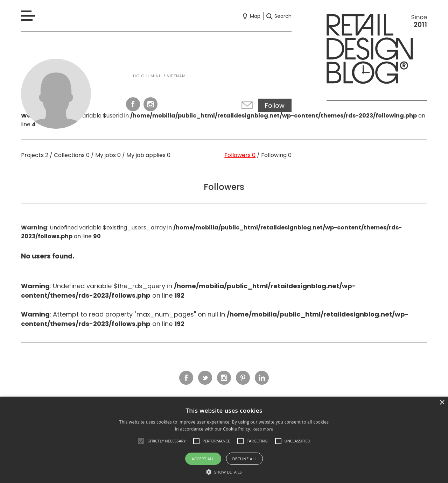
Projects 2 (35, 155)
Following (276, 155)
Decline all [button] (245, 459)
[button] (141, 441)
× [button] (442, 403)
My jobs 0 (108, 155)
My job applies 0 (148, 155)
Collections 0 (72, 155)
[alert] (224, 440)
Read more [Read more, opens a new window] (263, 429)
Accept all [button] (203, 459)
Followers (240, 155)
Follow (275, 105)
